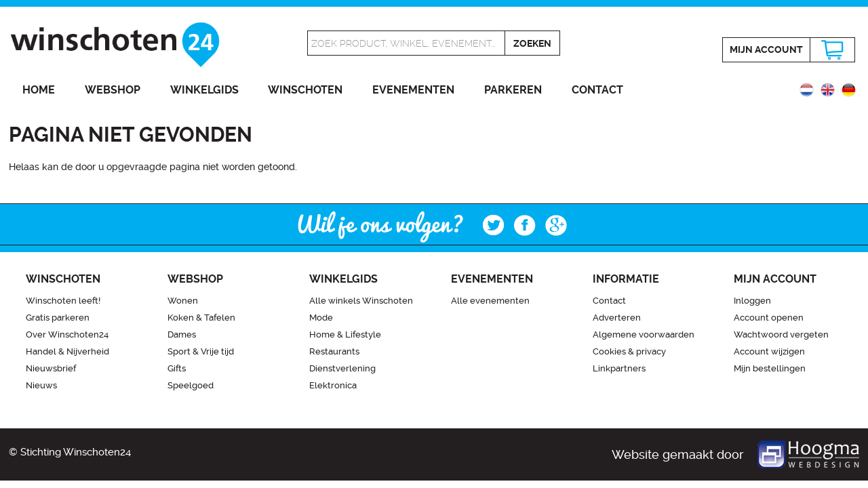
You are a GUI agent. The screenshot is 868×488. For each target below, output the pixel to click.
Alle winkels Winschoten (361, 301)
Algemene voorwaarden (644, 334)
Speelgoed (191, 385)
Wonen (183, 301)
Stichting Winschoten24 (76, 452)
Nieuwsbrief (51, 368)
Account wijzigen (769, 351)
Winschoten (305, 90)
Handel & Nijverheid (67, 351)
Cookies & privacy (629, 351)
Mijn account (766, 49)
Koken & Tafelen (201, 318)
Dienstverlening (342, 368)
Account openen (769, 318)
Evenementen (413, 90)
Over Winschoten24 (67, 334)
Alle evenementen (490, 301)
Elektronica (333, 385)
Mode (321, 318)
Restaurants (334, 351)
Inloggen (752, 301)
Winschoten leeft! (63, 301)
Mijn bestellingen (770, 368)
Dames (182, 334)
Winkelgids (204, 90)
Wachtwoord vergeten (781, 334)
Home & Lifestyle (345, 334)
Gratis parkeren (58, 318)
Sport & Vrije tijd (201, 351)
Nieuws (41, 385)
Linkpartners (619, 368)
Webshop (113, 90)
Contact (597, 90)
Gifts (177, 368)
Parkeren (513, 90)
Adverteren (617, 318)
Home (39, 90)
